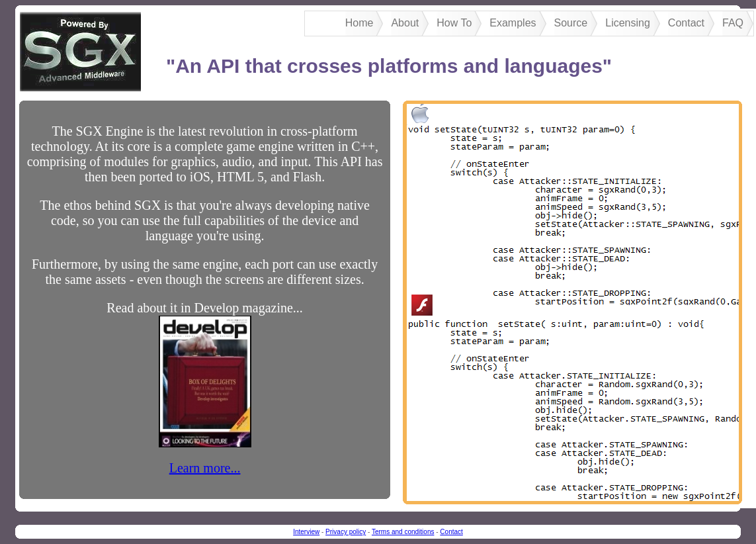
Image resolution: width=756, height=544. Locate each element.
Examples (513, 23)
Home (359, 23)
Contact (686, 23)
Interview (306, 532)
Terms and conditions (403, 532)
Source (571, 23)
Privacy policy (346, 532)
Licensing (628, 23)
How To (454, 23)
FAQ (733, 23)
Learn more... (205, 468)
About (405, 23)
